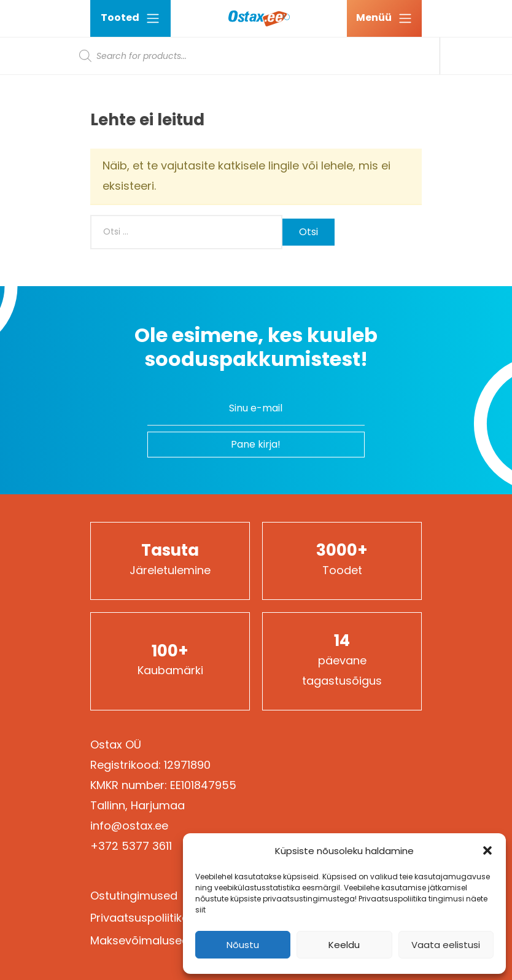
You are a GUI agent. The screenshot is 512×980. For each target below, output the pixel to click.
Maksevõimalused (140, 940)
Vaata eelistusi (446, 945)
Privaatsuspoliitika (140, 918)
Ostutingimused (134, 896)
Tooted (130, 18)
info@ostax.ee (129, 826)
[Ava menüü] (384, 18)
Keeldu (344, 945)
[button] (487, 850)
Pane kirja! (256, 444)
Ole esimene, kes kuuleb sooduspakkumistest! (256, 347)
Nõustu (243, 945)
